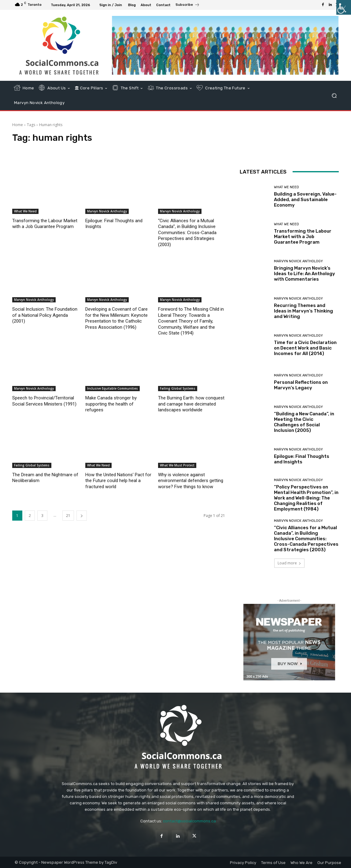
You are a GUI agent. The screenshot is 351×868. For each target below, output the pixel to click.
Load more (289, 563)
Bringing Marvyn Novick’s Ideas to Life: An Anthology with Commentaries (305, 274)
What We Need (25, 211)
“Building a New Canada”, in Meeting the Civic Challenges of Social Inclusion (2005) (304, 422)
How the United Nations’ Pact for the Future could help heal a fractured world (118, 481)
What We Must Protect (177, 465)
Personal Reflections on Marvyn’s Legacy (301, 385)
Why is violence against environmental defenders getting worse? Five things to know (191, 481)
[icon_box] (188, 6)
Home (18, 125)
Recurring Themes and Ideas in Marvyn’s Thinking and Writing (303, 311)
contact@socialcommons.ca (189, 821)
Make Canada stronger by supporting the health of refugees (111, 404)
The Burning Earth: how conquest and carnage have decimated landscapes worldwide (191, 404)
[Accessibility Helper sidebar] (344, 7)
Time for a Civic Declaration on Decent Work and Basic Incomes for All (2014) (305, 348)
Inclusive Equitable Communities (113, 388)
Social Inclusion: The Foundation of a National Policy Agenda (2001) (45, 315)
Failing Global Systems (178, 388)
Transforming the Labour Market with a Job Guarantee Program (303, 237)
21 (68, 516)
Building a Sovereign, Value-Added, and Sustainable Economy (305, 200)
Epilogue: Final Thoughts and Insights (302, 459)
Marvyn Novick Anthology (107, 211)
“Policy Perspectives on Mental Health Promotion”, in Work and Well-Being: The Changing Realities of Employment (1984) (306, 498)
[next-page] (82, 516)
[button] (334, 95)
